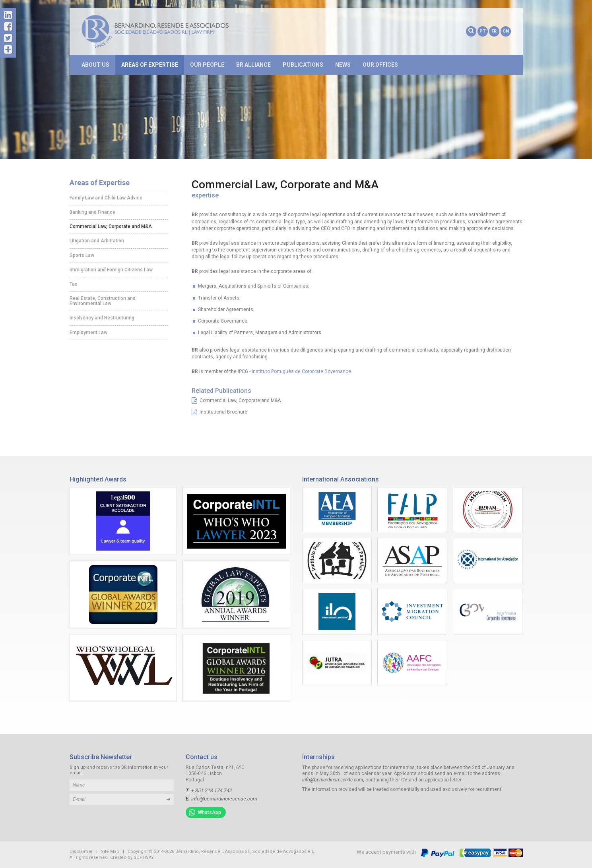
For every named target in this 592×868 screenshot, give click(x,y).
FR (494, 31)
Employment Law (88, 333)
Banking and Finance (92, 212)
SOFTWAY (144, 857)
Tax (73, 284)
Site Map (110, 852)
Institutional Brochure (219, 412)
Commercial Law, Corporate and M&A (111, 226)
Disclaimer (81, 852)
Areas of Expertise (150, 65)
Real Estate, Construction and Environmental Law (103, 301)
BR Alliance (253, 65)
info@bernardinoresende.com (224, 799)
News (343, 65)
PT (482, 31)
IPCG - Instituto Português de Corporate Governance (294, 371)
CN (506, 31)
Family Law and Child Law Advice (106, 198)
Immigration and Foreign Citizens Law (111, 270)
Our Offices (380, 65)
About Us (95, 65)
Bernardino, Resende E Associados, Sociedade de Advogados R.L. (167, 31)
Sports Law (82, 255)
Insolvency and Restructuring (102, 318)
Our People (207, 65)
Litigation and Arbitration (97, 241)
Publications (303, 65)
